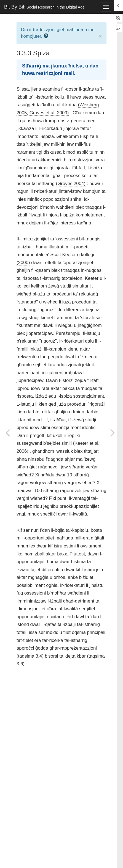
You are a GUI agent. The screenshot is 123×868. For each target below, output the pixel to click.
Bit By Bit (44, 7)
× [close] (100, 36)
